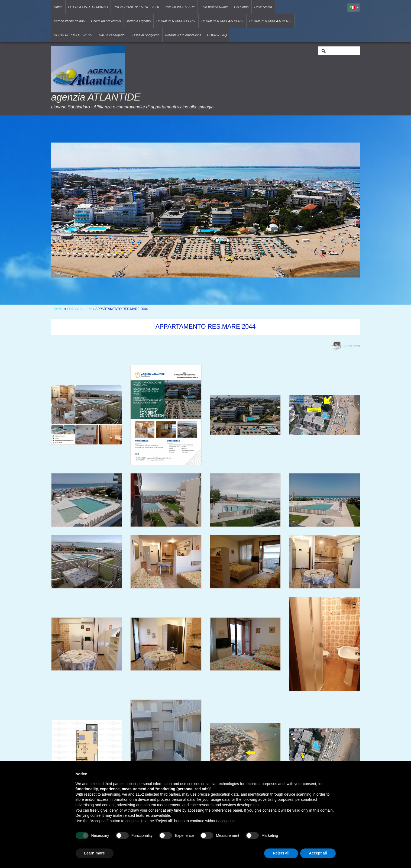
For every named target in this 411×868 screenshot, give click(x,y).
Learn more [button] (95, 853)
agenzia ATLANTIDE (96, 97)
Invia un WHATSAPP (180, 7)
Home (58, 7)
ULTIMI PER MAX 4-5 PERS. (222, 21)
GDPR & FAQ (217, 35)
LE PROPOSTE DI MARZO (88, 7)
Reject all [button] (281, 853)
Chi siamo (241, 7)
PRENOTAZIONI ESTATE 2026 (136, 7)
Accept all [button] (318, 853)
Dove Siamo (263, 7)
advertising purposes (276, 799)
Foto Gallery (80, 309)
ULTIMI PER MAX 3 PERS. (176, 21)
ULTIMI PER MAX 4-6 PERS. (270, 21)
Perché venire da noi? (70, 21)
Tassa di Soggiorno (145, 35)
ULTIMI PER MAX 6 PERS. (74, 35)
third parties (170, 794)
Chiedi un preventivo (106, 21)
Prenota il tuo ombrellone (183, 35)
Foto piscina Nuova (214, 7)
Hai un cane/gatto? (113, 35)
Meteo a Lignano (139, 21)
